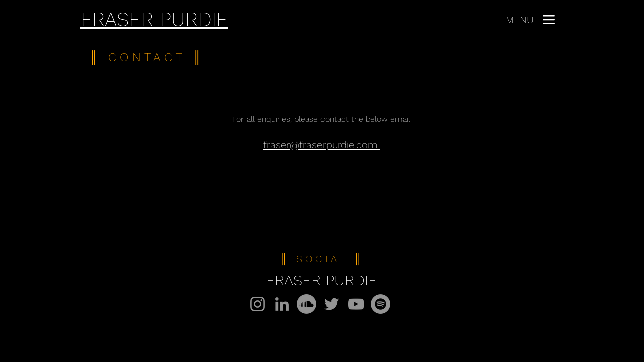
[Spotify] (381, 304)
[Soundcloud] (307, 304)
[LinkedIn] (282, 304)
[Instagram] (257, 304)
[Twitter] (331, 304)
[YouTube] (356, 304)
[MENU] (530, 19)
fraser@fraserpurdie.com (322, 145)
